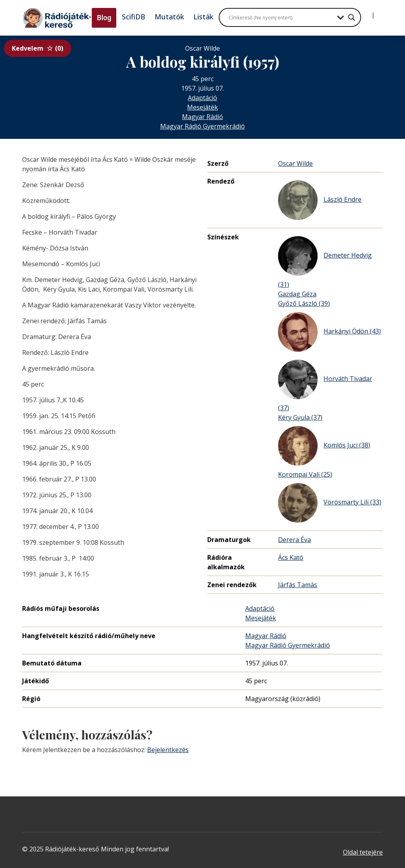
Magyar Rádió (202, 117)
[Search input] (281, 17)
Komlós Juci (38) (324, 446)
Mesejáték (202, 107)
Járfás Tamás (298, 585)
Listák (203, 17)
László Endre (320, 200)
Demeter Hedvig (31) (325, 262)
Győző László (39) (304, 303)
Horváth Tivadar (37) (325, 386)
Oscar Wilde (295, 163)
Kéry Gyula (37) (300, 417)
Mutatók (169, 17)
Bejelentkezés (168, 750)
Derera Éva (294, 540)
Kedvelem (38, 48)
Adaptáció (202, 98)
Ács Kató (291, 557)
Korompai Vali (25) (305, 474)
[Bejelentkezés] (367, 12)
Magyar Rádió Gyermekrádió (202, 126)
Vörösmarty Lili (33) (330, 503)
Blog (104, 18)
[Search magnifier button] (352, 17)
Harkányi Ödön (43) (329, 332)
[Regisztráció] (380, 12)
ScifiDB (133, 17)
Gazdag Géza (297, 294)
